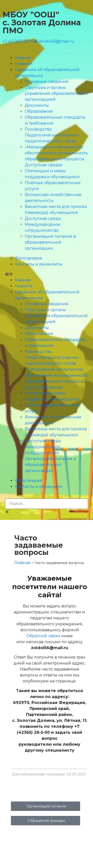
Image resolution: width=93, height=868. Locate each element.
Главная (23, 58)
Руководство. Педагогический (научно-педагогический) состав (52, 135)
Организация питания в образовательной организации (50, 242)
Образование (39, 111)
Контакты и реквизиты (39, 264)
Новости (24, 64)
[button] (46, 274)
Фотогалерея (29, 258)
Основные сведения (47, 82)
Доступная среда (43, 218)
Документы (37, 105)
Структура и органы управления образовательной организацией (56, 93)
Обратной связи (43, 636)
